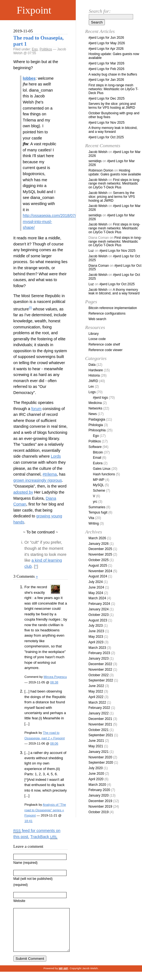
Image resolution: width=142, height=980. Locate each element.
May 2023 (96, 637)
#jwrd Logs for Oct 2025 (106, 137)
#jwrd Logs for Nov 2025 (106, 123)
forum (36, 409)
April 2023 (96, 642)
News (93, 414)
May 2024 (96, 593)
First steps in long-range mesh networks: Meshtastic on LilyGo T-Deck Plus (113, 89)
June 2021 (96, 741)
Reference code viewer (106, 350)
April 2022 (96, 697)
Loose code (97, 339)
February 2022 (99, 708)
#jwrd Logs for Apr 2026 (106, 49)
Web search (97, 319)
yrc (95, 502)
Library (94, 334)
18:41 (28, 821)
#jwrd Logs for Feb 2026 (106, 69)
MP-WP (99, 480)
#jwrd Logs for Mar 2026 (106, 63)
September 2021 (101, 735)
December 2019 (100, 801)
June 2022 (96, 686)
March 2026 (97, 538)
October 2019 (99, 812)
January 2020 (99, 795)
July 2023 (96, 626)
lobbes (29, 78)
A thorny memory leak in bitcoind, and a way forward (113, 130)
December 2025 (100, 549)
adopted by (23, 492)
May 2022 (96, 691)
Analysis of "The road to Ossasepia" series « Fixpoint (45, 810)
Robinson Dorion (101, 170)
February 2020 (99, 790)
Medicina (95, 403)
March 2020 (97, 785)
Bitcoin (98, 452)
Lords (56, 456)
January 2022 (99, 713)
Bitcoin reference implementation (113, 308)
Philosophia (97, 430)
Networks (95, 408)
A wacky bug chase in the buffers (113, 74)
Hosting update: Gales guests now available (114, 56)
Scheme (99, 491)
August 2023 (98, 620)
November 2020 (100, 757)
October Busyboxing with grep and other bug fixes (114, 115)
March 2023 (97, 648)
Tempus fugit (98, 512)
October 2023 (99, 615)
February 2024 (99, 604)
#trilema (50, 474)
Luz (91, 251)
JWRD (93, 381)
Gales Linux (102, 469)
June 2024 (96, 587)
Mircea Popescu (55, 677)
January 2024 (99, 609)
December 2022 (100, 664)
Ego (35, 49)
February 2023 (99, 653)
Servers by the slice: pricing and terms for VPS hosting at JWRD (112, 106)
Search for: (100, 11)
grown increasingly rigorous (38, 480)
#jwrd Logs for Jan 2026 (106, 80)
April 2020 (96, 779)
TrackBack (44, 837)
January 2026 (99, 544)
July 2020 (96, 768)
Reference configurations (107, 313)
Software (95, 447)
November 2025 (100, 554)
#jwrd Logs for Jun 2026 (106, 38)
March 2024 (97, 598)
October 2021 (99, 730)
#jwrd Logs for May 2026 (107, 43)
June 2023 (96, 631)
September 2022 (101, 680)
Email (97, 458)
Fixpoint (34, 10)
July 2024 (96, 582)
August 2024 (98, 576)
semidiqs (95, 161)
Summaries (97, 507)
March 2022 (97, 702)
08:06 (54, 743)
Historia (94, 375)
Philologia (96, 425)
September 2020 (101, 763)
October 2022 (99, 675)
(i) (30, 308)
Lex (91, 387)
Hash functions (104, 474)
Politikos (46, 49)
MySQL (98, 485)
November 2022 (100, 670)
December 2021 (100, 719)
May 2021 (96, 746)
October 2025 (99, 560)
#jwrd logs (100, 398)
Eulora (98, 463)
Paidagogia (97, 419)
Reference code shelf (104, 344)
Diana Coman (99, 266)
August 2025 (98, 566)
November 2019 (100, 807)
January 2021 (99, 752)
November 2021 (100, 724)
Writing (94, 523)
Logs (92, 392)
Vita (91, 518)
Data (92, 365)
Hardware (96, 370)
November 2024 (100, 571)
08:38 (54, 682)
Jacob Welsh (98, 152)
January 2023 (99, 658)
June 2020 (96, 774)
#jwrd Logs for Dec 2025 (106, 98)
